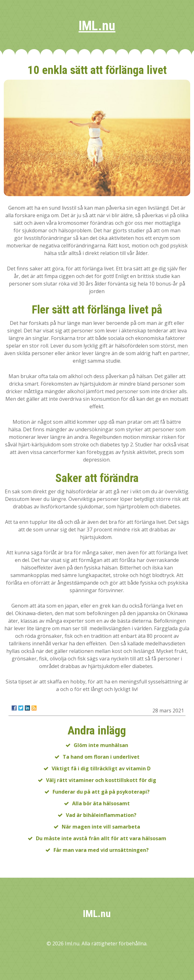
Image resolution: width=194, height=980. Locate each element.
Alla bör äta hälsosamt (101, 803)
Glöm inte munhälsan (101, 745)
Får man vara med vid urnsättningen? (101, 850)
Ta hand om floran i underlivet (101, 757)
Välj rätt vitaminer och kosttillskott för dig (101, 780)
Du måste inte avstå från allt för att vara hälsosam (101, 838)
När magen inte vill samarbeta (101, 827)
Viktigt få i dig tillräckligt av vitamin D (101, 768)
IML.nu (97, 26)
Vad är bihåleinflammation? (101, 815)
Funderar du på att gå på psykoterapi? (101, 792)
